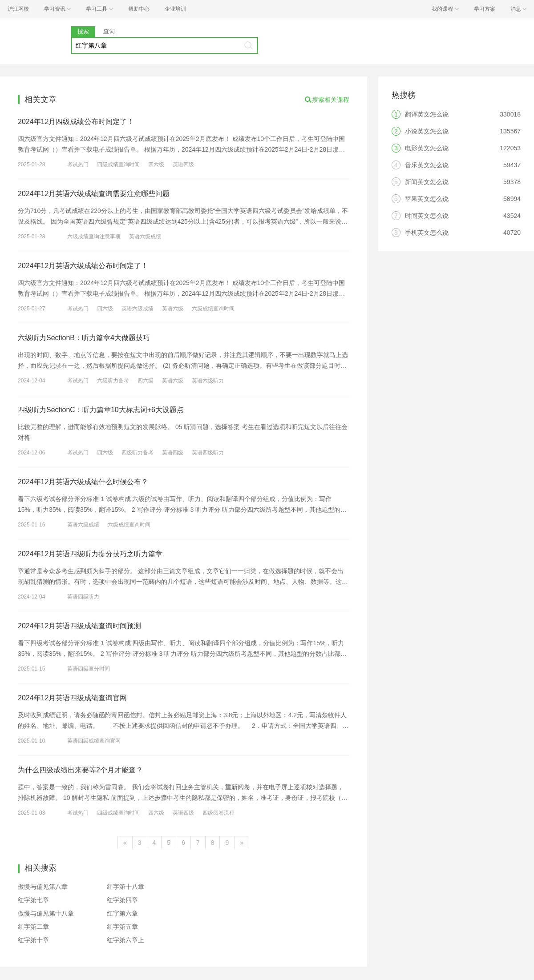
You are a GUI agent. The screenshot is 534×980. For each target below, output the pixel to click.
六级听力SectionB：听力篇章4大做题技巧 (84, 338)
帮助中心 (139, 9)
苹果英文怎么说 (427, 199)
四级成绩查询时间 (118, 165)
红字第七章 (33, 900)
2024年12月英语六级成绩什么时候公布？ (83, 482)
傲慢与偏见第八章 (43, 887)
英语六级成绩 (145, 237)
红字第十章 (33, 940)
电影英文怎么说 (427, 148)
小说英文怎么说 (427, 131)
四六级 (156, 165)
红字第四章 (122, 900)
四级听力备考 (138, 453)
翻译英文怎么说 (427, 114)
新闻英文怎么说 (427, 182)
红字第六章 (122, 913)
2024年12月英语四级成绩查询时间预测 (79, 626)
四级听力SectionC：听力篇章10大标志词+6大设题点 (101, 410)
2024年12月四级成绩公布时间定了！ (76, 122)
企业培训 (175, 9)
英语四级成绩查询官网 (94, 741)
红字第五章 (122, 927)
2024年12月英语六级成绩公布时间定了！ (83, 266)
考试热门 (78, 165)
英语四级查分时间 (89, 669)
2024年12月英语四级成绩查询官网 (72, 698)
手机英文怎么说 (427, 233)
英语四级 (183, 165)
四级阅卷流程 (218, 813)
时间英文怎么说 (427, 216)
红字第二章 (33, 927)
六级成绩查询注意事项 (94, 237)
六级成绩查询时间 (213, 309)
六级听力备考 (113, 381)
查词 (109, 31)
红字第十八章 (125, 887)
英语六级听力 (208, 381)
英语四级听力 (208, 453)
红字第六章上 (125, 940)
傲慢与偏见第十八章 (46, 913)
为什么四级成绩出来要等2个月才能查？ (80, 770)
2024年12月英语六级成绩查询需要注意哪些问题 (94, 194)
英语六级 (173, 309)
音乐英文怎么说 (427, 165)
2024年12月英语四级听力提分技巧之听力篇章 (90, 554)
